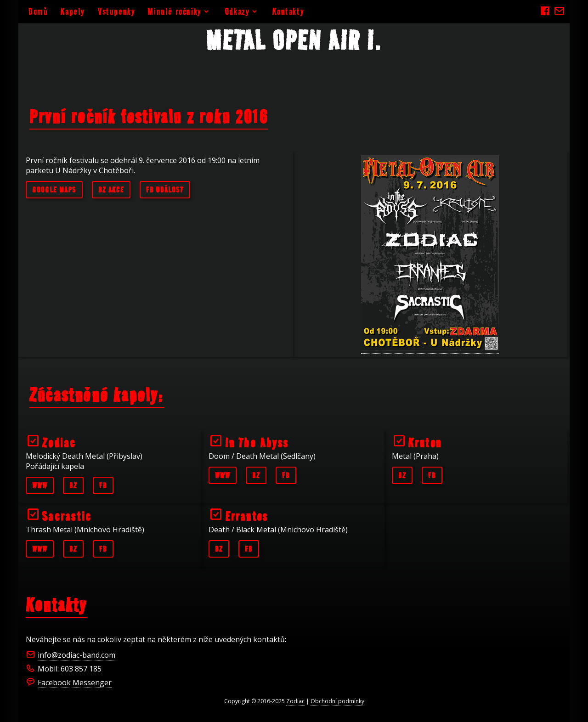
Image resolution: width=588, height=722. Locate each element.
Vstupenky (116, 11)
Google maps (54, 190)
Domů (38, 11)
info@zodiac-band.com (76, 655)
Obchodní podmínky (337, 701)
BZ (73, 485)
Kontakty (288, 11)
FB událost (165, 190)
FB (103, 485)
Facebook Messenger (75, 683)
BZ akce (111, 190)
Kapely (73, 11)
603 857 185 (81, 669)
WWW (40, 485)
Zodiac (295, 701)
